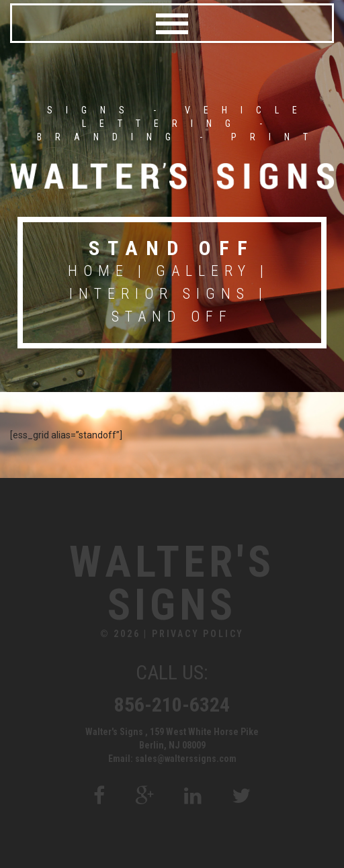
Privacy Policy (198, 634)
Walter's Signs (172, 584)
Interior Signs (160, 294)
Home (98, 271)
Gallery (204, 271)
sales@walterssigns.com (186, 759)
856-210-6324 (172, 705)
